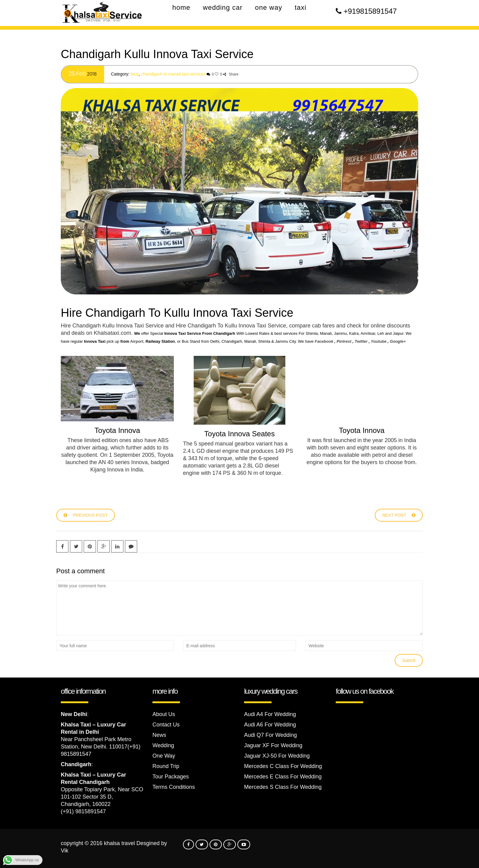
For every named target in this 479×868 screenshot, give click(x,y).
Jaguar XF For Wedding (273, 745)
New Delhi (74, 714)
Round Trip (166, 766)
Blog (135, 74)
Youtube (379, 341)
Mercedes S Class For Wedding (283, 787)
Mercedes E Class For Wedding (283, 777)
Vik (65, 851)
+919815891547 (370, 11)
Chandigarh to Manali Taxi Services (173, 74)
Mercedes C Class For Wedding (283, 766)
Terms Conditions (174, 787)
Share (231, 74)
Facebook (324, 341)
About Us (164, 714)
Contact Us (166, 725)
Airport (137, 341)
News (159, 735)
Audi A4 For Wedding (270, 714)
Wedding (163, 745)
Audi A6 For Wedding (270, 725)
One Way (164, 756)
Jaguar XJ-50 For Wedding (277, 756)
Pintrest (344, 341)
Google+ (398, 341)
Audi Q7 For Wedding (271, 735)
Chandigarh (76, 764)
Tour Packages (171, 777)
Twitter (361, 341)
